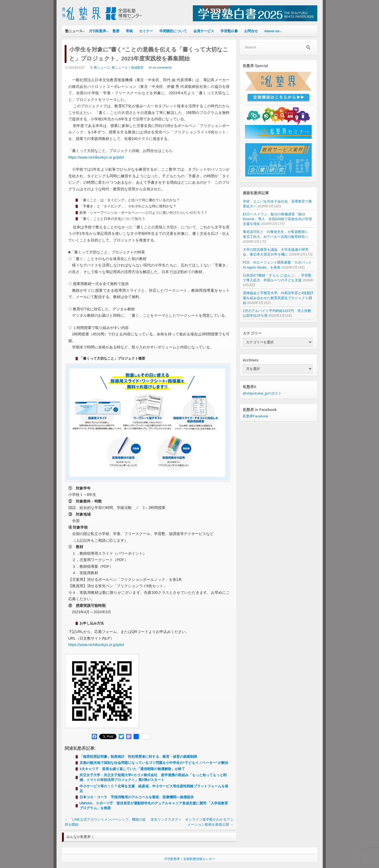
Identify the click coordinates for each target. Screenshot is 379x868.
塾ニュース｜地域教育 (128, 68)
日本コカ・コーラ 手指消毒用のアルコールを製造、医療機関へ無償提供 (137, 797)
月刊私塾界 (97, 31)
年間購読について (173, 31)
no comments (162, 68)
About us (272, 31)
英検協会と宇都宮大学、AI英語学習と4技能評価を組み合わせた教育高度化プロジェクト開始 (278, 298)
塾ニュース (74, 31)
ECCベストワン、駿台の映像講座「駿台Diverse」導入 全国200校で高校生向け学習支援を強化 (278, 219)
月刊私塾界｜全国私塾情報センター (190, 859)
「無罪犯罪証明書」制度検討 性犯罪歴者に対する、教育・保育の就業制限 (138, 757)
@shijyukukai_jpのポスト (262, 393)
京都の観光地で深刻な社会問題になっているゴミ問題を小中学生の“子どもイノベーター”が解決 (154, 763)
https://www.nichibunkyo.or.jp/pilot (96, 157)
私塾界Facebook (256, 416)
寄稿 (129, 31)
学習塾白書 (229, 31)
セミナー (146, 31)
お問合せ (251, 31)
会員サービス (204, 31)
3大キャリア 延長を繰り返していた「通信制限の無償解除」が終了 (132, 769)
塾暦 (116, 31)
